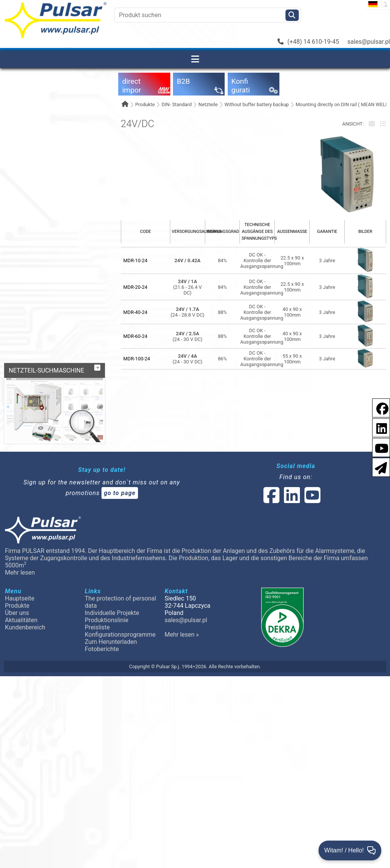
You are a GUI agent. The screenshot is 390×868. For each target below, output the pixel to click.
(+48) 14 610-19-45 (308, 42)
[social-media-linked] (291, 500)
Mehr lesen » (182, 635)
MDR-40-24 (135, 312)
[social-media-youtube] (379, 447)
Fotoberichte (102, 649)
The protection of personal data (120, 602)
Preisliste (97, 627)
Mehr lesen (20, 573)
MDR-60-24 (135, 336)
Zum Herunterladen (111, 642)
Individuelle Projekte (112, 613)
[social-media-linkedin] (378, 427)
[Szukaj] (292, 15)
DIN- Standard (177, 104)
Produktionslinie (107, 620)
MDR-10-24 (135, 260)
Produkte (145, 104)
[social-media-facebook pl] (379, 407)
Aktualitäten (21, 620)
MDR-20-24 (135, 287)
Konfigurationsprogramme (120, 635)
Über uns (17, 613)
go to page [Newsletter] (120, 493)
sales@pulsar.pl (369, 42)
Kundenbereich (25, 627)
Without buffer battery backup (256, 104)
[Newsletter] (379, 467)
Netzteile (208, 104)
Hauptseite (20, 598)
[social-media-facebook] (271, 500)
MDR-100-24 (137, 359)
